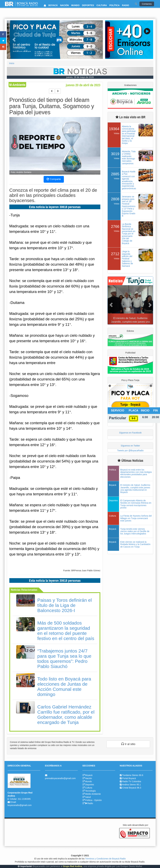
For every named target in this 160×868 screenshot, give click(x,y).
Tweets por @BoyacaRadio (130, 450)
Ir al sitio (128, 744)
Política (89, 800)
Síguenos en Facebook (130, 433)
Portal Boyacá (129, 778)
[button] (14, 40)
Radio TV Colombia (132, 781)
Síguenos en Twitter (130, 446)
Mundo (88, 781)
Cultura (89, 788)
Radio (89, 803)
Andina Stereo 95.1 (131, 785)
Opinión (98, 800)
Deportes (90, 785)
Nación (88, 778)
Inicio (12, 63)
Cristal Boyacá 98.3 (132, 788)
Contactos (147, 4)
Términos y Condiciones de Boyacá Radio (105, 859)
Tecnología (90, 791)
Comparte (54, 179)
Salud (88, 797)
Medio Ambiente (93, 794)
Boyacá (89, 775)
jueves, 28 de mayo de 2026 (80, 77)
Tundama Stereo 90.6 (133, 775)
